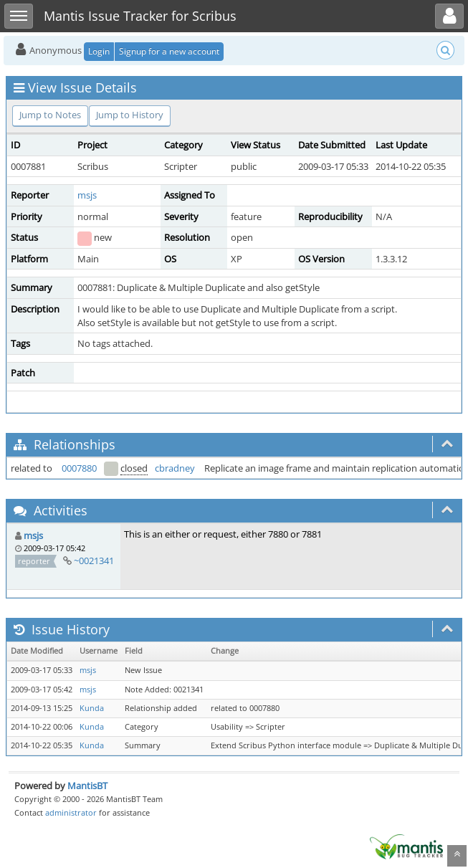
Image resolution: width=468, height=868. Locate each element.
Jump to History (130, 115)
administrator (71, 812)
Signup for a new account (169, 51)
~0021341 (94, 561)
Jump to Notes (50, 115)
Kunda (92, 708)
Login (99, 51)
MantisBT (87, 786)
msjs (87, 195)
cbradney (175, 468)
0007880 (79, 468)
